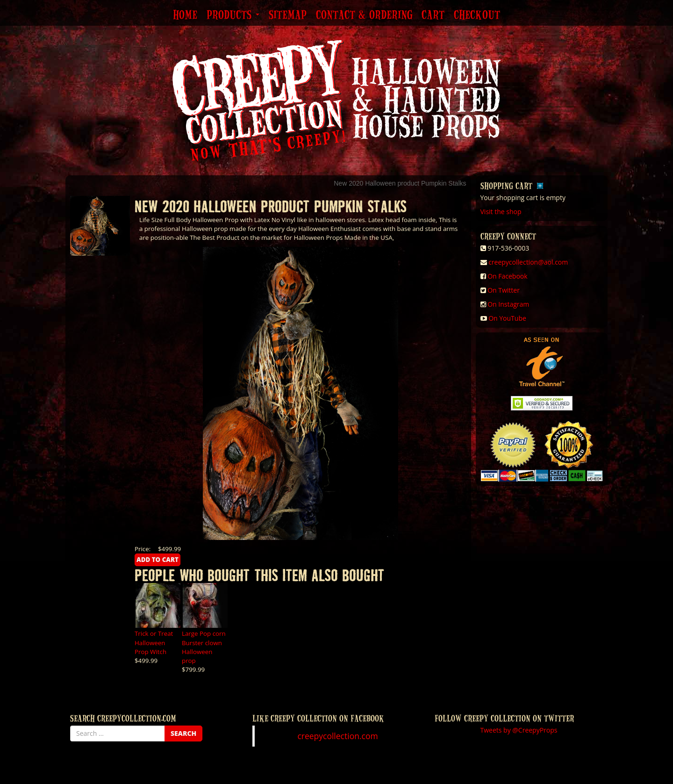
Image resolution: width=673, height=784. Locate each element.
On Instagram (508, 304)
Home (185, 15)
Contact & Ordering (364, 15)
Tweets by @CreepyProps (519, 730)
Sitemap (288, 15)
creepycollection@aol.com (528, 262)
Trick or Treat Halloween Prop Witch (154, 642)
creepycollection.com (337, 736)
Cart (433, 15)
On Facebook (507, 276)
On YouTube (507, 318)
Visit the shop (501, 212)
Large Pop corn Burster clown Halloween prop (204, 647)
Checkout (477, 15)
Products (233, 15)
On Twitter (504, 290)
